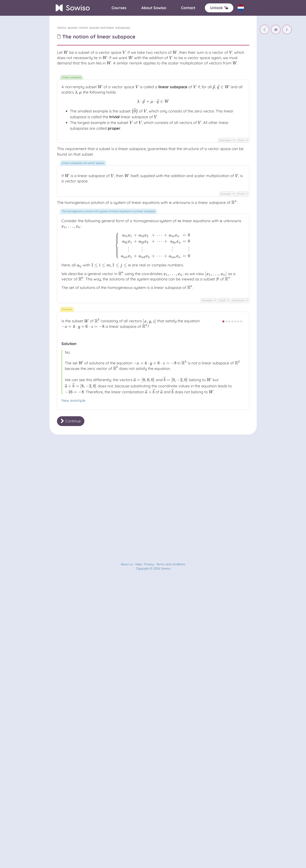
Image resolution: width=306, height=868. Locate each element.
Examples (227, 140)
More (243, 140)
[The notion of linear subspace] (287, 29)
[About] (154, 8)
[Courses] (119, 8)
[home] (276, 29)
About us (127, 564)
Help (138, 564)
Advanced (240, 300)
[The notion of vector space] (264, 29)
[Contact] (188, 8)
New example (73, 400)
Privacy (149, 564)
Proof (243, 194)
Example (227, 194)
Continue (71, 421)
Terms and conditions (171, 564)
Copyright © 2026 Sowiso (153, 568)
